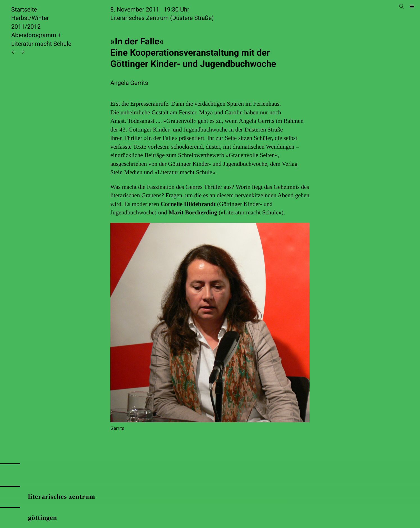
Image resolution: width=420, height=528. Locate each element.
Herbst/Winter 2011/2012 (30, 22)
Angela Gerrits (129, 83)
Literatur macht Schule (41, 44)
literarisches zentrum (62, 497)
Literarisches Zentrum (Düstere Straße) (162, 18)
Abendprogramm (34, 35)
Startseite (24, 10)
